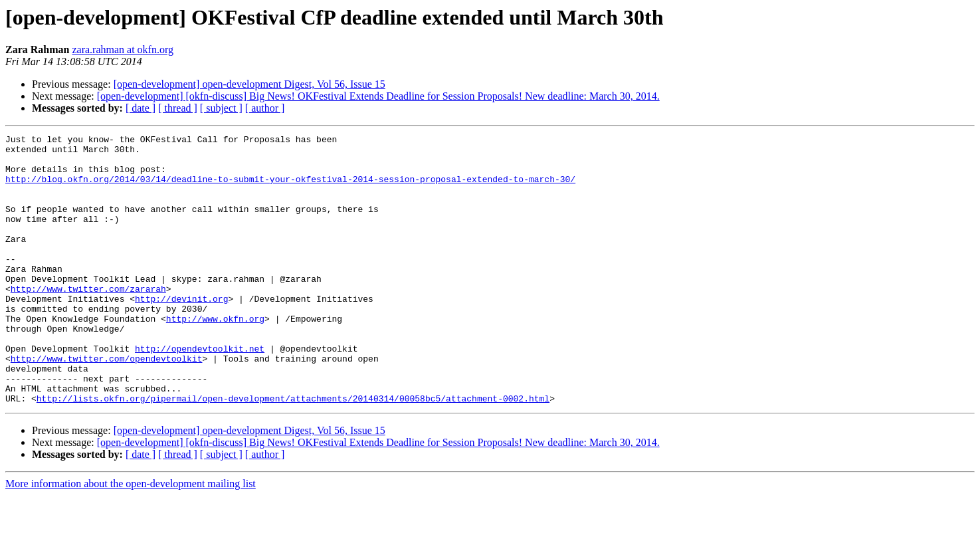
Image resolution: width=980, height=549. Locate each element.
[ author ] (265, 108)
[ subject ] (221, 108)
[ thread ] (178, 108)
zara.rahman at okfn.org (123, 50)
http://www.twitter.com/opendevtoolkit (107, 404)
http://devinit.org (181, 332)
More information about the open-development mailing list (131, 537)
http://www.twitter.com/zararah (88, 320)
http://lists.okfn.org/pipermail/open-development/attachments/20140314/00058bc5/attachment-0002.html (293, 452)
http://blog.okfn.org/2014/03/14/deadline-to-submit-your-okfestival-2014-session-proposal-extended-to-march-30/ (290, 189)
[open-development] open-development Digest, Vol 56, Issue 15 (249, 84)
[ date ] (141, 108)
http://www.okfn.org (215, 356)
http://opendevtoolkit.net (200, 392)
